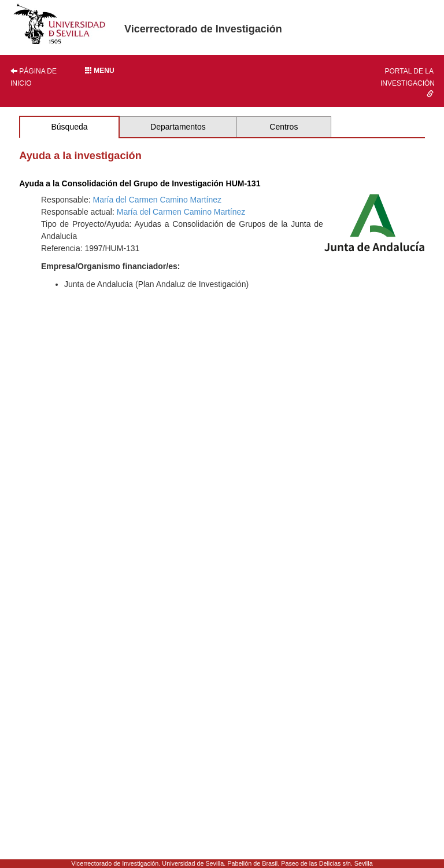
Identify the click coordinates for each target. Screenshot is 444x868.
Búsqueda (69, 127)
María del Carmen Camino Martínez (158, 200)
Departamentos (178, 127)
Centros (284, 127)
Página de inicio (34, 77)
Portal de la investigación (408, 82)
